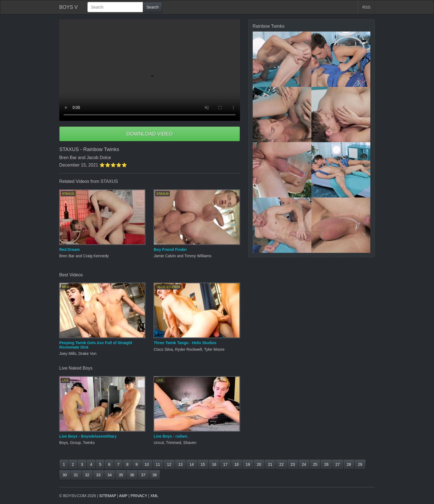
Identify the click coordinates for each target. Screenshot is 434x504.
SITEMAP (108, 496)
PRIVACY (139, 496)
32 (87, 475)
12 (169, 464)
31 (76, 475)
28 (349, 464)
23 (293, 464)
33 (99, 475)
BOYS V (69, 7)
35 (121, 475)
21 (270, 464)
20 (259, 464)
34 (110, 475)
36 (132, 475)
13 (180, 464)
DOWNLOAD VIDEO (150, 134)
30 (65, 475)
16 (214, 464)
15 (203, 464)
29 (360, 464)
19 (248, 464)
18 (237, 464)
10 (147, 464)
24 (304, 464)
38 (155, 475)
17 (225, 464)
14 (192, 464)
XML (154, 496)
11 (158, 464)
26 (326, 464)
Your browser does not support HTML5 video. (150, 70)
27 (338, 464)
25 (315, 464)
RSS (366, 7)
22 (281, 464)
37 (143, 475)
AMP (123, 496)
